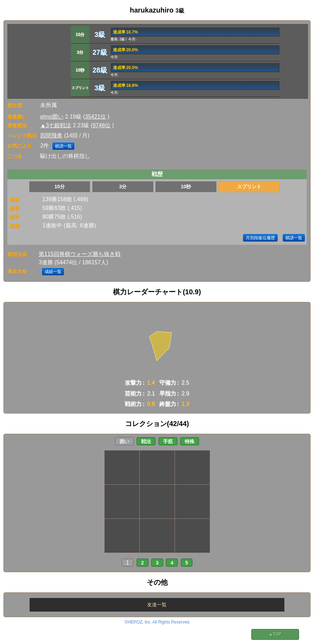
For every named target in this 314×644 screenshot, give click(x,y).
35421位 (96, 117)
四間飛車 (51, 135)
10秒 (186, 187)
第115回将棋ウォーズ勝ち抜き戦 (80, 254)
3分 (123, 187)
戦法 (146, 441)
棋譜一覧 (63, 146)
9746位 (102, 125)
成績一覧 (53, 272)
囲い (124, 441)
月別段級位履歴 (260, 238)
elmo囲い (52, 117)
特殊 (190, 441)
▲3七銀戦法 (56, 125)
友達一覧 (157, 605)
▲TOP (275, 634)
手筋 (168, 441)
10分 (60, 187)
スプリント (249, 187)
